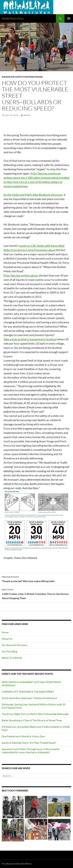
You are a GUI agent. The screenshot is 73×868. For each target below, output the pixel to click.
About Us (7, 639)
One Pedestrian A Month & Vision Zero (23, 736)
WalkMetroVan (13, 18)
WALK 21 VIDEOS (12, 658)
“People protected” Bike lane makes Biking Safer (36, 579)
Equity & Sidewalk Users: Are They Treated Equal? (29, 743)
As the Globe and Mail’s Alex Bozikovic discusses (33, 195)
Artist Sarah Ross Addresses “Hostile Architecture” (30, 698)
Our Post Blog (10, 651)
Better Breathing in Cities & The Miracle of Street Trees (32, 720)
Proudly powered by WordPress (17, 864)
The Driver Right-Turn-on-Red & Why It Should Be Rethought (35, 714)
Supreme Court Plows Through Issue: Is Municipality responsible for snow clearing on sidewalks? (31, 751)
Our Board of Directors (15, 645)
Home (5, 632)
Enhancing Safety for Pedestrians (22, 77)
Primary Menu (69, 18)
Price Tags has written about (21, 275)
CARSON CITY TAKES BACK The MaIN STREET (28, 692)
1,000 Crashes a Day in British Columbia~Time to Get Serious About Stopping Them (36, 594)
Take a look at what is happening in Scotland (30, 339)
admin (27, 115)
